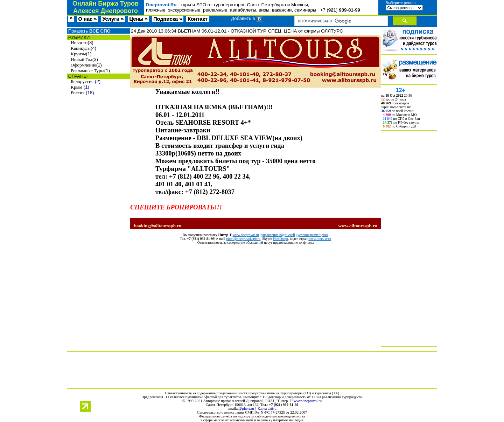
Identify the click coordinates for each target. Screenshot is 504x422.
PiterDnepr (280, 239)
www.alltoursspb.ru (358, 226)
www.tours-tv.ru (320, 239)
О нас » (88, 19)
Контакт (198, 19)
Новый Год (82, 59)
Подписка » (168, 19)
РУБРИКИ (78, 37)
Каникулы (81, 48)
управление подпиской (278, 235)
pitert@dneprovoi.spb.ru (243, 239)
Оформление (83, 65)
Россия (78, 93)
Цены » (138, 19)
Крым (76, 87)
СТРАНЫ (77, 76)
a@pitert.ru (246, 409)
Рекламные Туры (87, 71)
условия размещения (313, 235)
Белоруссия (82, 81)
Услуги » (113, 19)
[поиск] (340, 21)
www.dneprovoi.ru (246, 235)
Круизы (78, 54)
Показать (89, 31)
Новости (79, 43)
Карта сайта (267, 409)
